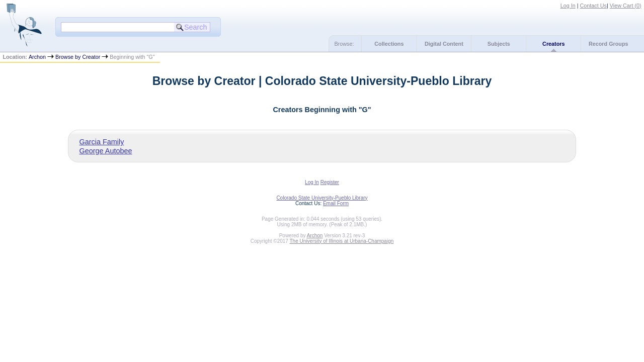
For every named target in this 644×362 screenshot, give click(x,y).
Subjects (499, 44)
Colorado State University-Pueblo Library (322, 198)
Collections (389, 44)
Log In (568, 6)
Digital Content (444, 44)
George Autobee (106, 151)
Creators (553, 44)
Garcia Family (102, 142)
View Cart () (626, 6)
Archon (37, 57)
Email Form (336, 203)
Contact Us (593, 6)
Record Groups (609, 44)
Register (330, 182)
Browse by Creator (78, 57)
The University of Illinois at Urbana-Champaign (342, 241)
